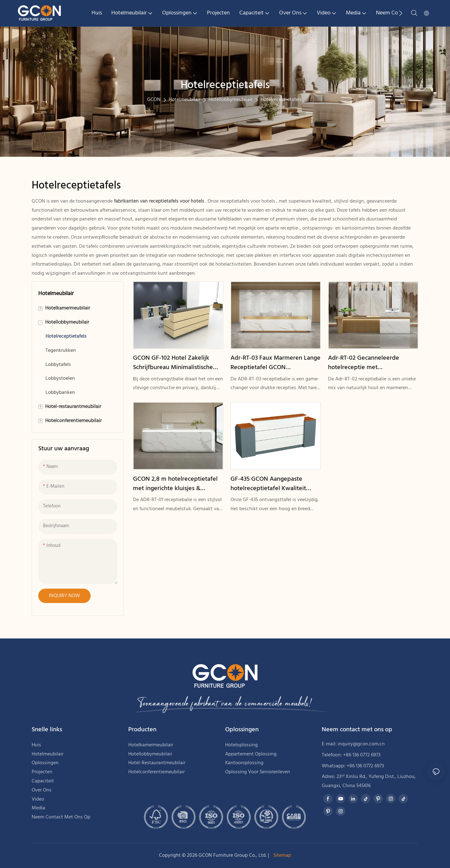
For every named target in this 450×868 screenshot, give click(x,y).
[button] (401, 13)
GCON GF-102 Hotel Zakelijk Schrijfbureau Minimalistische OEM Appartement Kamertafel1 (176, 363)
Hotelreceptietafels (281, 100)
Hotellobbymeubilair (230, 100)
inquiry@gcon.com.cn (361, 744)
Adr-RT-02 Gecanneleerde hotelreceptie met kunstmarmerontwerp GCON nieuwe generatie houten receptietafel (367, 363)
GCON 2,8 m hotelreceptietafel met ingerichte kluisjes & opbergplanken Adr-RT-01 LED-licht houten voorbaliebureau (175, 484)
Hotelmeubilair (185, 100)
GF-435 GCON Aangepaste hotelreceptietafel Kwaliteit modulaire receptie (268, 484)
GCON (154, 100)
